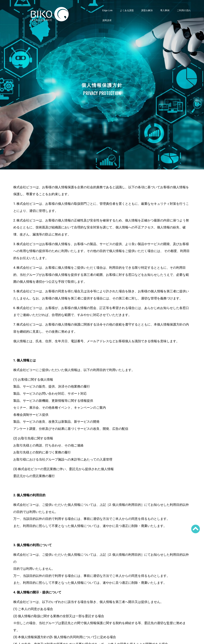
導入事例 (165, 10)
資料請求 (107, 20)
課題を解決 (147, 10)
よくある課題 (127, 10)
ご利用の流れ (184, 10)
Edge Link (107, 10)
